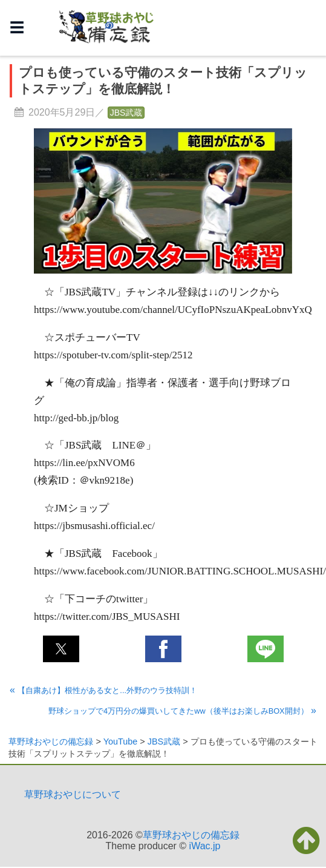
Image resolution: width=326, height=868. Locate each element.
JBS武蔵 (126, 113)
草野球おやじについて (73, 794)
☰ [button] (17, 28)
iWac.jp (205, 846)
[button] (61, 649)
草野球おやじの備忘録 (191, 835)
